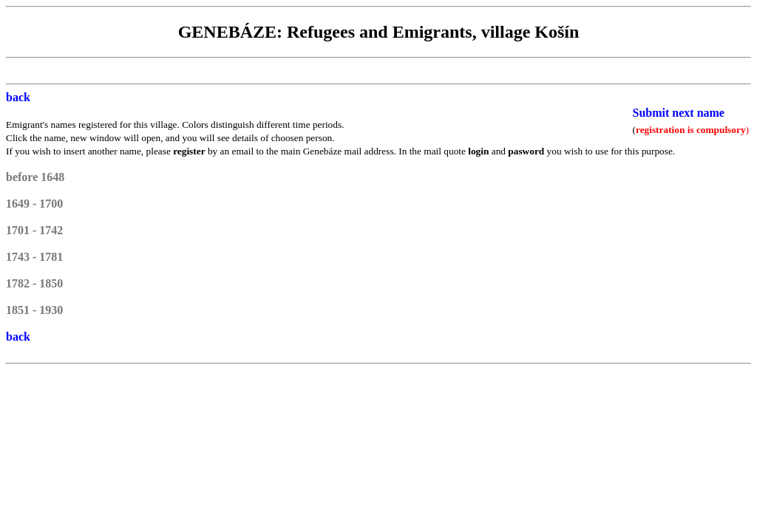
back (18, 97)
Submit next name (679, 113)
